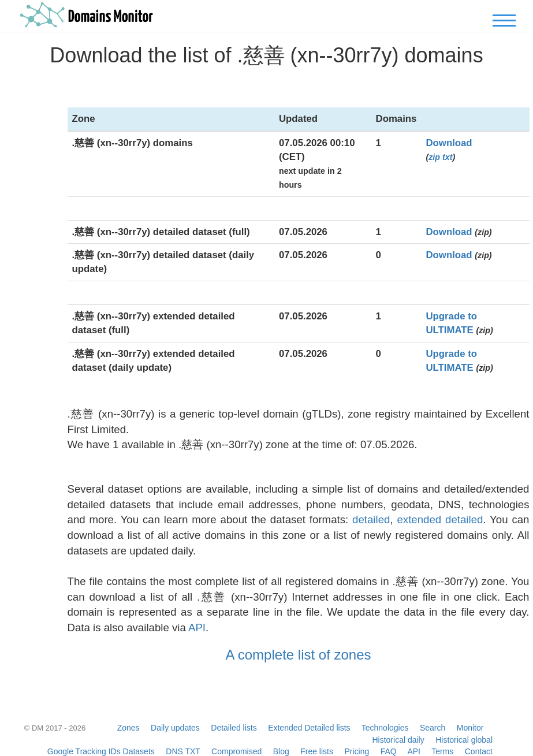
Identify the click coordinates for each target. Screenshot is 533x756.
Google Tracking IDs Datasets (101, 751)
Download (449, 143)
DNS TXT (183, 751)
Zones (128, 728)
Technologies (385, 728)
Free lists (317, 751)
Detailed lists (234, 728)
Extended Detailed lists (309, 728)
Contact (479, 751)
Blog (281, 751)
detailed (371, 519)
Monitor (470, 728)
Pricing (357, 751)
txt (447, 157)
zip (434, 157)
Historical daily (398, 740)
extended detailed (440, 519)
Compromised (236, 751)
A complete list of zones (298, 655)
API (197, 627)
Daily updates (175, 728)
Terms (442, 751)
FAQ (389, 751)
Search (433, 728)
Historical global (464, 740)
